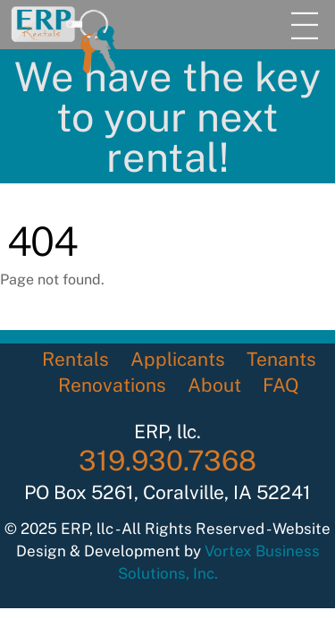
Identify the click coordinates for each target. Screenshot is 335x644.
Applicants (178, 359)
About (214, 385)
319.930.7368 (167, 461)
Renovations (112, 385)
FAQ (281, 385)
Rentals (75, 359)
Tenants (281, 359)
